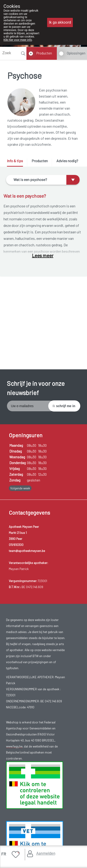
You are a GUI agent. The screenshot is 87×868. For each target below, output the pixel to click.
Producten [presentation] (40, 161)
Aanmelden (46, 853)
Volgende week (20, 488)
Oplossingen (76, 53)
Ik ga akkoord (60, 22)
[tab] (17, 163)
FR (4, 854)
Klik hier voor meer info (18, 40)
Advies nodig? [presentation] (67, 161)
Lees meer (43, 255)
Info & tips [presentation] (15, 161)
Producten (44, 53)
